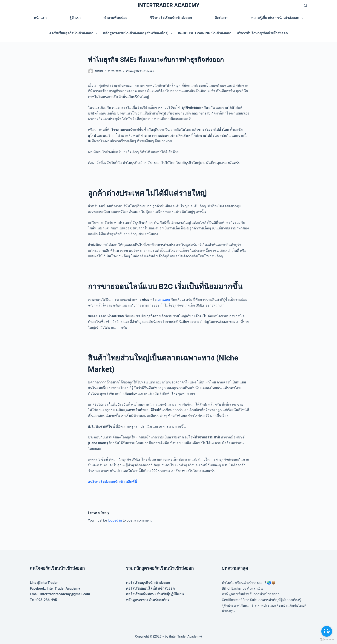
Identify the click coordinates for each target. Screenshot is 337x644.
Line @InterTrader (44, 583)
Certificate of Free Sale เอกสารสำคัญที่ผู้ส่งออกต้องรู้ (261, 600)
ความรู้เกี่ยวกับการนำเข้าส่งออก (278, 18)
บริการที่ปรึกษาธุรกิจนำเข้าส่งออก (262, 33)
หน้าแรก (40, 18)
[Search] (306, 5)
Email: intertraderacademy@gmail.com (60, 594)
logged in (115, 520)
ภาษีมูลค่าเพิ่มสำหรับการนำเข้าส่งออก (251, 594)
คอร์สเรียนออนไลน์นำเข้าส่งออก (150, 588)
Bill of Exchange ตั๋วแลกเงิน (242, 588)
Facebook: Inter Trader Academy (55, 588)
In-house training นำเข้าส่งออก (205, 33)
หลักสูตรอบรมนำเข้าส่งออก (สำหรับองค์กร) (138, 34)
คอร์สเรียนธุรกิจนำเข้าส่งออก (74, 34)
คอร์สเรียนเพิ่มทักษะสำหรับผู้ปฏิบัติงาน (155, 594)
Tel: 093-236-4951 (44, 600)
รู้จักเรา (75, 18)
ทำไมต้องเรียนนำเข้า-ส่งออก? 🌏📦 (249, 583)
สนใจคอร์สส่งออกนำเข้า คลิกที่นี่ (113, 482)
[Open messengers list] (327, 631)
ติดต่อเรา (221, 18)
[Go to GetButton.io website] (327, 640)
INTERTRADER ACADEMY (168, 5)
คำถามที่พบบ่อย (115, 18)
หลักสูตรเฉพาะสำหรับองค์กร (148, 600)
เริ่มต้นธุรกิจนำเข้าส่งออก (140, 71)
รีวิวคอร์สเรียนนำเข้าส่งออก (171, 18)
